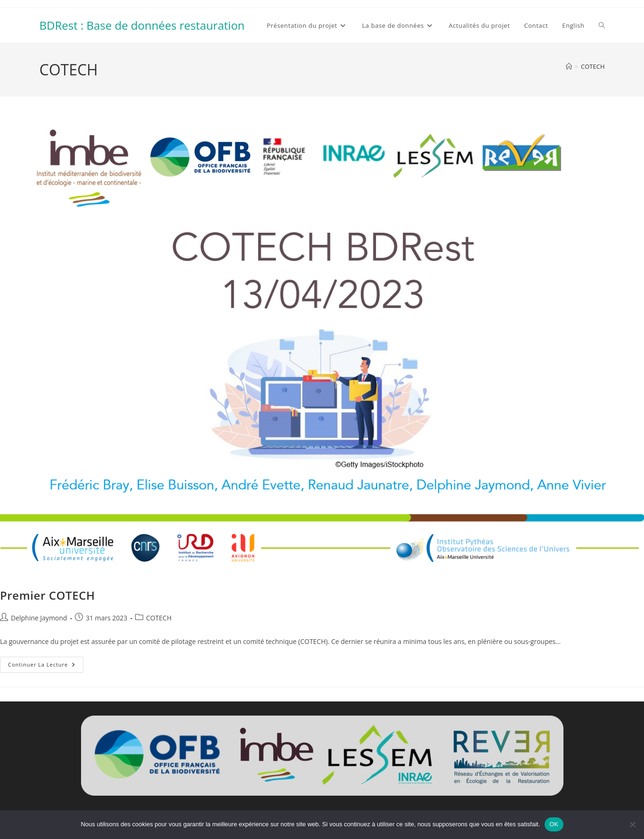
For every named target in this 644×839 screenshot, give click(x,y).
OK (554, 824)
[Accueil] (569, 66)
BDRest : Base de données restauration (142, 25)
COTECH (593, 66)
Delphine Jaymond (39, 618)
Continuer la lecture (46, 666)
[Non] (632, 824)
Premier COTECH (48, 595)
